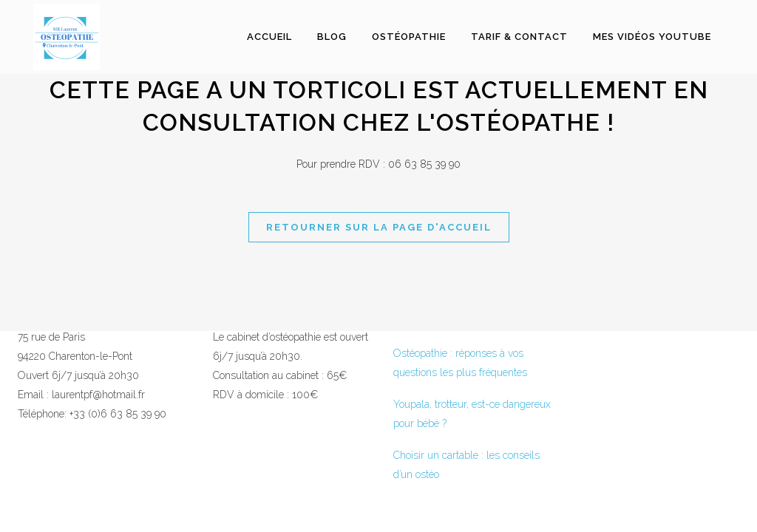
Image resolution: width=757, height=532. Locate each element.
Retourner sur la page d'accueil (379, 227)
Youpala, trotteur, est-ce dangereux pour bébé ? (472, 414)
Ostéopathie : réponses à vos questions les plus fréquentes (460, 363)
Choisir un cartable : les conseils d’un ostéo (466, 465)
